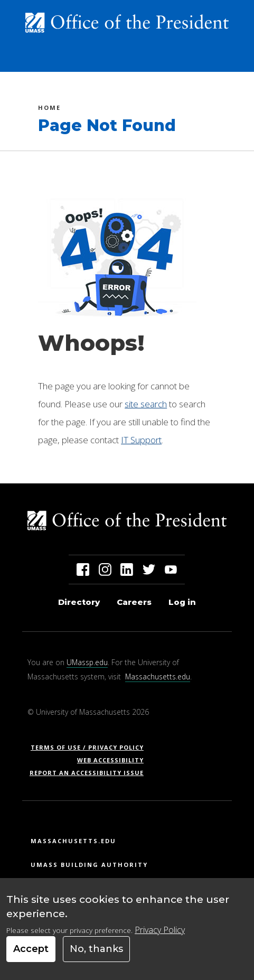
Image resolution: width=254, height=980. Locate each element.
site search (146, 404)
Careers (134, 602)
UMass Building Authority (89, 865)
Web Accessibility (110, 760)
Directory (79, 602)
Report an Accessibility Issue (91, 773)
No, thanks (96, 949)
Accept (31, 949)
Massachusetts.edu (158, 676)
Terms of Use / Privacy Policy (91, 747)
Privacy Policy (160, 930)
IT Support (141, 440)
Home (49, 109)
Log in (182, 602)
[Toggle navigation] (228, 60)
